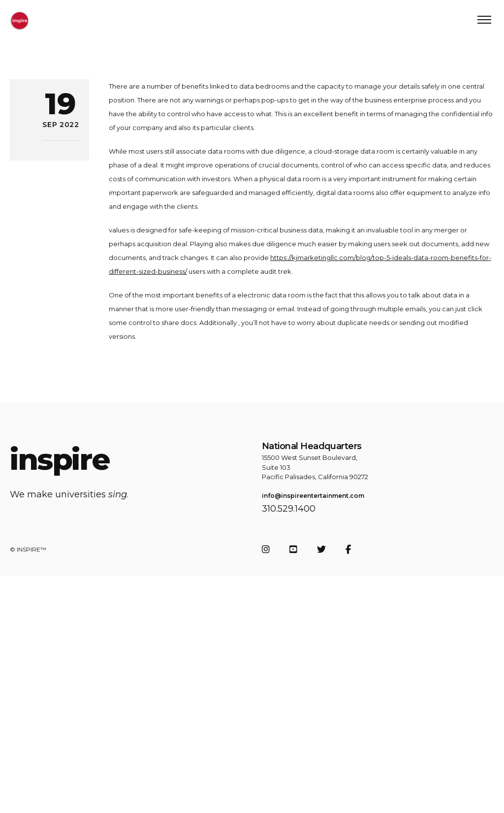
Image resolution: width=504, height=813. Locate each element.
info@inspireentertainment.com (313, 496)
